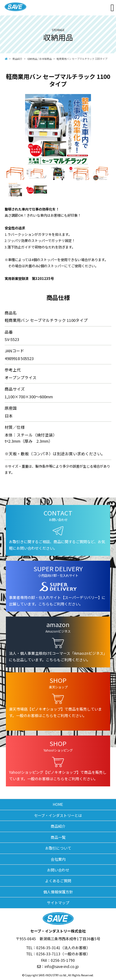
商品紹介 (17, 59)
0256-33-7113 (48, 954)
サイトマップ (58, 902)
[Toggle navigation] (112, 8)
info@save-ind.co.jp (62, 966)
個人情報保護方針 (58, 892)
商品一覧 (58, 837)
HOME (58, 804)
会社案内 (58, 859)
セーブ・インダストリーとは (58, 815)
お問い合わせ (58, 870)
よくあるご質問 (58, 881)
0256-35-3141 (48, 947)
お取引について (58, 848)
